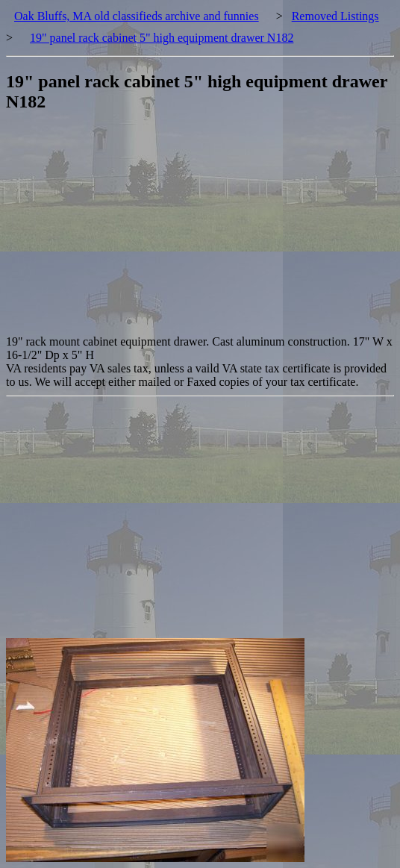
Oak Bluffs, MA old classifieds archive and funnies (137, 16)
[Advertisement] (203, 231)
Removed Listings (335, 16)
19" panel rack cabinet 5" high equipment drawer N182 (162, 38)
